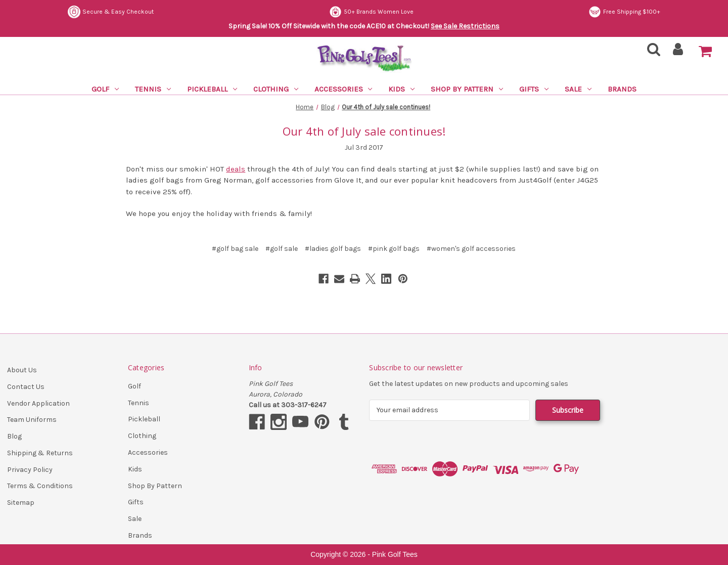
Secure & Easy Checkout (111, 12)
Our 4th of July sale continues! (364, 131)
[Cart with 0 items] (705, 52)
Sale (578, 89)
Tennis (153, 89)
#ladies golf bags (333, 249)
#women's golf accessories (471, 249)
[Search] (651, 52)
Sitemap (21, 503)
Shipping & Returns (40, 453)
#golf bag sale (235, 249)
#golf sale (282, 249)
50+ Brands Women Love (371, 12)
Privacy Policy (30, 470)
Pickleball (212, 89)
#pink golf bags (394, 249)
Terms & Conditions (40, 486)
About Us (22, 370)
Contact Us (26, 387)
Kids (401, 89)
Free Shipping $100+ (624, 12)
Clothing (276, 89)
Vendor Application (38, 403)
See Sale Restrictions (465, 26)
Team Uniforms (32, 420)
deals (236, 169)
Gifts (534, 89)
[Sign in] (678, 52)
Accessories (344, 89)
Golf (105, 89)
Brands (622, 89)
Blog (14, 436)
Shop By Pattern (467, 89)
